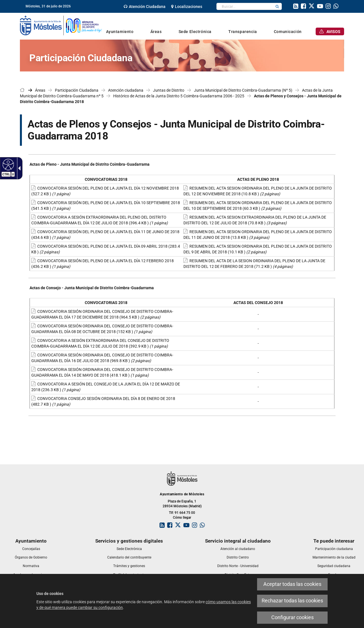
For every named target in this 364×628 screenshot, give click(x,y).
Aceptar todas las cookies (292, 584)
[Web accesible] (8, 164)
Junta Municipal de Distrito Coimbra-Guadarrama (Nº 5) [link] (243, 90)
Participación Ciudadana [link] (77, 90)
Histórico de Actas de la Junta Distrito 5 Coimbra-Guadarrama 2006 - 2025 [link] (179, 96)
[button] (277, 6)
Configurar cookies (292, 617)
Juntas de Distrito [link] (169, 90)
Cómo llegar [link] (182, 518)
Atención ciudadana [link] (126, 90)
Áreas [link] (40, 90)
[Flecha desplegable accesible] (18, 168)
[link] (145, 7)
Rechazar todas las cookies (292, 601)
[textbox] (245, 6)
